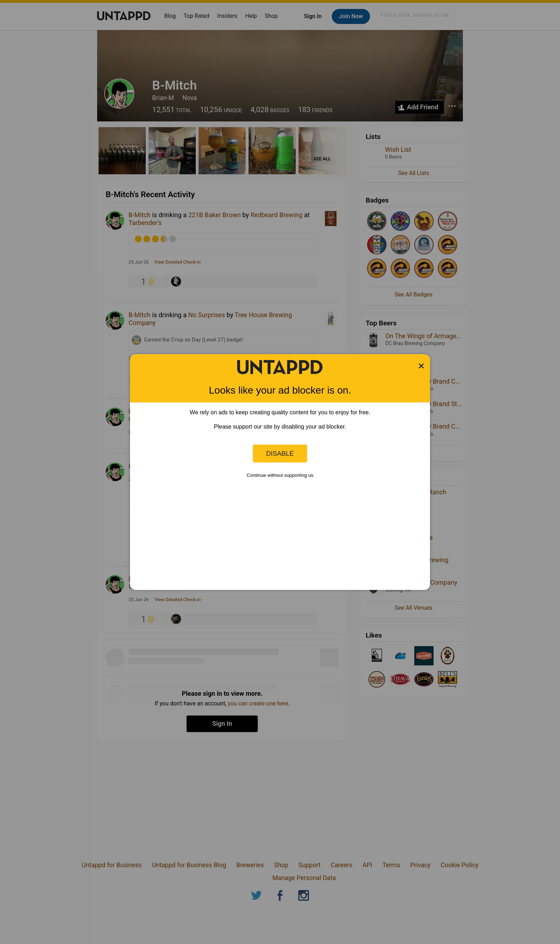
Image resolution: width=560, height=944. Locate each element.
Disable (280, 453)
